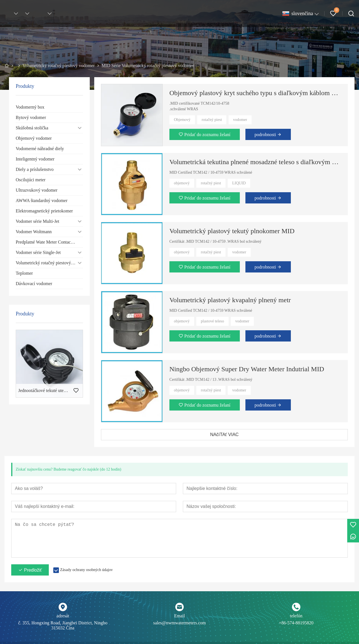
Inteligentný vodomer (35, 159)
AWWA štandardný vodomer (42, 200)
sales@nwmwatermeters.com (179, 623)
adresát (63, 616)
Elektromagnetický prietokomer (44, 211)
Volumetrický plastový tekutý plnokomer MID (232, 231)
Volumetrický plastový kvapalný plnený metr (230, 300)
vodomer (240, 120)
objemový (182, 183)
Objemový (182, 120)
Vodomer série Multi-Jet (37, 221)
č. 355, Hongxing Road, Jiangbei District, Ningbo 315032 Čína (63, 625)
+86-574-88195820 (296, 623)
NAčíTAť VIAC (224, 435)
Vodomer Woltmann (34, 232)
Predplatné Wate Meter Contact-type (48, 242)
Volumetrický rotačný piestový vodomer (49, 263)
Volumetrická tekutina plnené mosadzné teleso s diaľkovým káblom (255, 162)
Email (179, 616)
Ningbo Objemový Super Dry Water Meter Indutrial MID (247, 369)
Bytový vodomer (31, 117)
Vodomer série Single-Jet (38, 252)
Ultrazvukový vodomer (37, 190)
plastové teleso (212, 321)
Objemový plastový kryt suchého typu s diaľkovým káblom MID (255, 93)
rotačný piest (212, 120)
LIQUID (239, 183)
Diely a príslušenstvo (35, 169)
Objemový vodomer (34, 138)
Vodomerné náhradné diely (40, 149)
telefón (296, 616)
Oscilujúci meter (31, 180)
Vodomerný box (30, 107)
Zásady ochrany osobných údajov (86, 570)
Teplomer (24, 273)
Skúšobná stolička (32, 128)
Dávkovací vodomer (34, 284)
